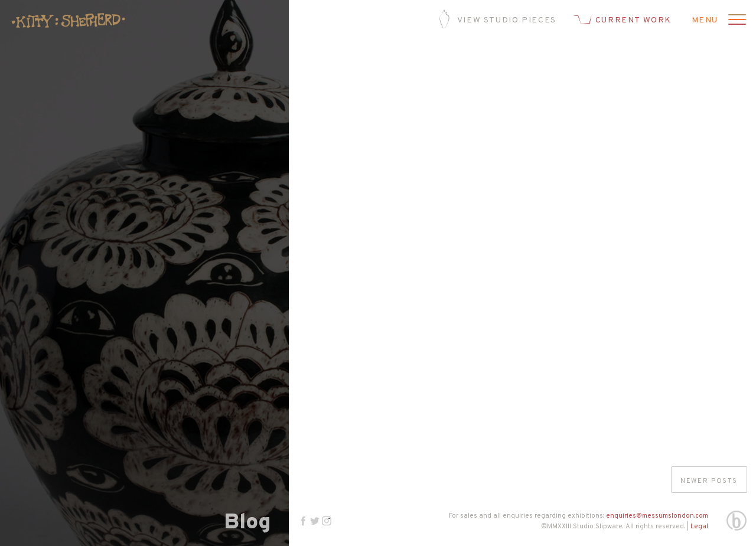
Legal (699, 527)
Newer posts (709, 481)
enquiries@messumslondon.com (657, 516)
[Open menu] (735, 21)
